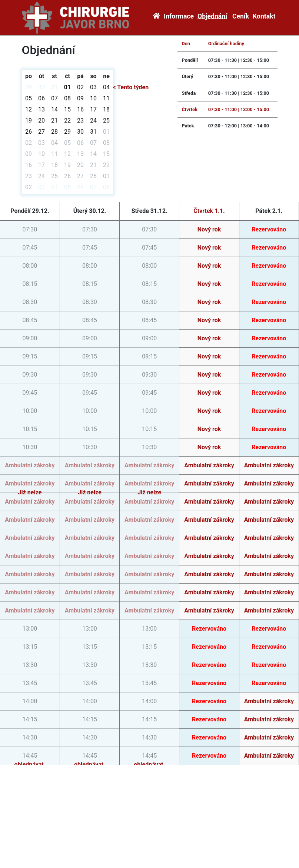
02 (80, 87)
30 (41, 87)
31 (54, 87)
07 (54, 98)
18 (106, 109)
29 (29, 87)
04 (106, 87)
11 (106, 98)
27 (41, 132)
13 (41, 109)
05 (29, 98)
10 (93, 98)
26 (29, 132)
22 (67, 121)
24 (93, 121)
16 (80, 109)
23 (80, 121)
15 (67, 109)
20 (41, 121)
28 (54, 132)
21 (54, 121)
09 (80, 98)
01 (67, 87)
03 (93, 87)
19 (29, 121)
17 (93, 109)
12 (29, 109)
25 (106, 121)
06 (41, 98)
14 (54, 109)
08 (67, 98)
